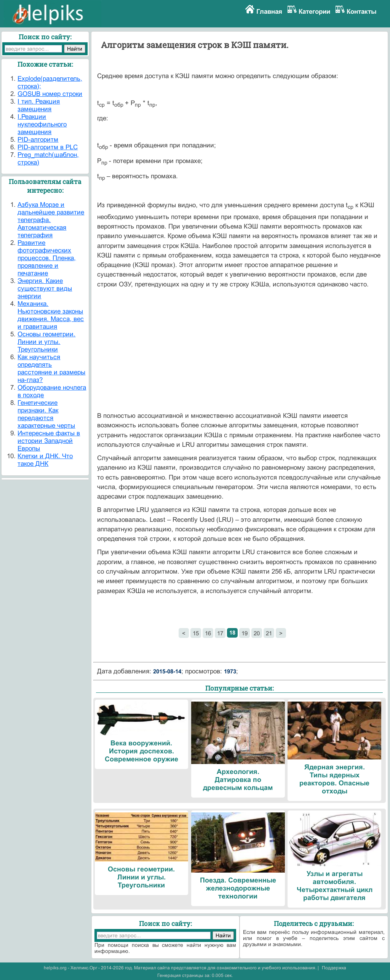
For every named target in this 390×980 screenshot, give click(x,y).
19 (245, 633)
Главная (269, 12)
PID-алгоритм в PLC (48, 147)
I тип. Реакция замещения (39, 105)
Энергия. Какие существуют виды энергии (45, 289)
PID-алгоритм (38, 140)
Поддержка (334, 968)
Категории (314, 12)
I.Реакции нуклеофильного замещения (42, 124)
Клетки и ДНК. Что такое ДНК (45, 460)
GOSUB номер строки (50, 94)
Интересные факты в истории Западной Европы (49, 441)
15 (196, 633)
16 (208, 633)
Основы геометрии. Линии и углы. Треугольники (46, 342)
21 (269, 633)
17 (220, 633)
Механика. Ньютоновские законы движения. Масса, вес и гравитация (51, 315)
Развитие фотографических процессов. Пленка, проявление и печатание (47, 258)
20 (257, 633)
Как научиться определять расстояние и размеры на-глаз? (51, 368)
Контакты (362, 12)
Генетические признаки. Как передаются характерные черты (46, 414)
